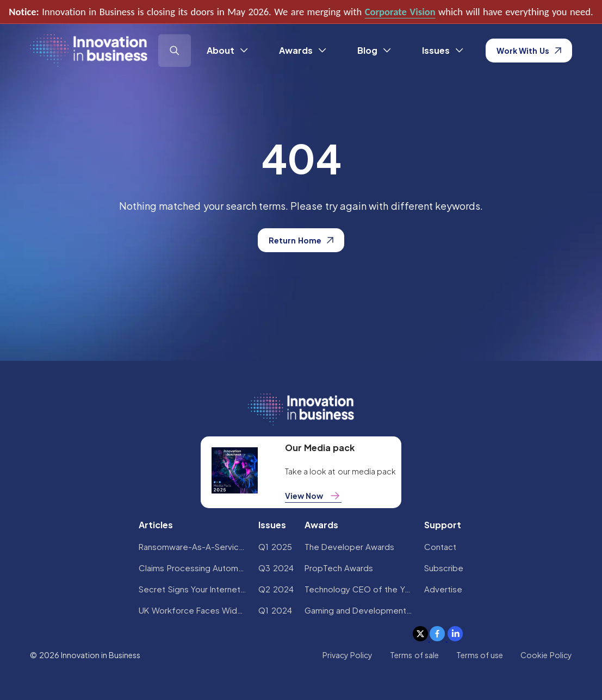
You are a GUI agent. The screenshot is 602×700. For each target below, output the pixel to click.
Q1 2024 (275, 610)
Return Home (301, 240)
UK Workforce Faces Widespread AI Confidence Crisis (193, 610)
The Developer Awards (350, 546)
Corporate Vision (400, 12)
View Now (313, 496)
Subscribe (444, 568)
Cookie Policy (546, 655)
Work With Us (529, 51)
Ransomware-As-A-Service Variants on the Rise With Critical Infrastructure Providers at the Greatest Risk (193, 546)
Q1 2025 (275, 546)
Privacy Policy (347, 655)
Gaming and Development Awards (359, 610)
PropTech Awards (339, 568)
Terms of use (480, 655)
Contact (440, 546)
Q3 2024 (276, 568)
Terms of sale (414, 655)
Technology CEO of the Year (359, 589)
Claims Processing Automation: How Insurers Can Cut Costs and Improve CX (193, 568)
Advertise (443, 589)
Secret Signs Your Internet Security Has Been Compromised (193, 589)
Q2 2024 (276, 589)
